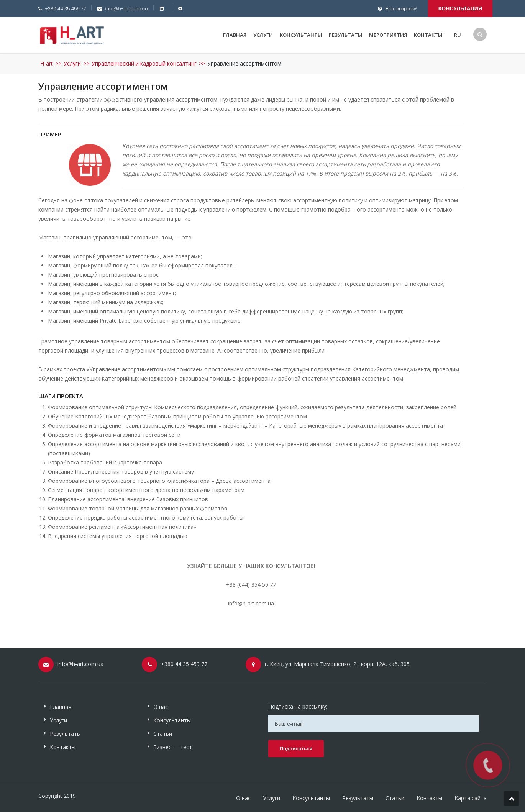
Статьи (163, 734)
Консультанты (301, 35)
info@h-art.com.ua (126, 9)
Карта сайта (471, 798)
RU (458, 35)
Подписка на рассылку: (298, 706)
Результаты (345, 35)
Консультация (460, 8)
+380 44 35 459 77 (65, 9)
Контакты (428, 35)
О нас (161, 707)
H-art (47, 63)
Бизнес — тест (173, 747)
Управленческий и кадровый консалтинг (144, 63)
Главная (235, 35)
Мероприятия (388, 35)
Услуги (263, 35)
